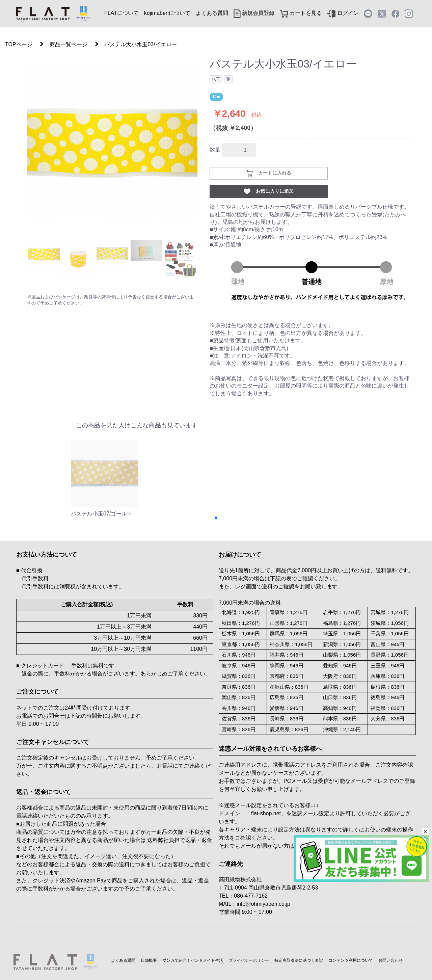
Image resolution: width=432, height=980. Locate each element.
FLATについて (122, 13)
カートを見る (301, 13)
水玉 (216, 79)
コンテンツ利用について (351, 960)
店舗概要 (149, 960)
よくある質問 (212, 13)
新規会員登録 (254, 13)
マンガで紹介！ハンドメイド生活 (193, 960)
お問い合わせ (390, 960)
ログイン (343, 13)
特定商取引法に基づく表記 (299, 960)
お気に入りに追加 (269, 191)
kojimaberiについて (167, 13)
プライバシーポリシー (249, 960)
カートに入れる (269, 173)
